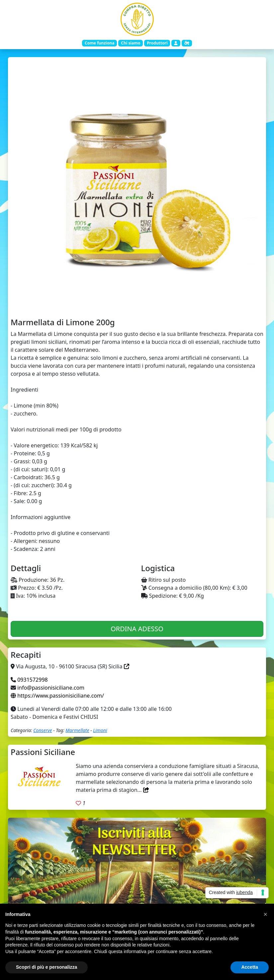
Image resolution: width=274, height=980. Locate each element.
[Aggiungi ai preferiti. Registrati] (78, 803)
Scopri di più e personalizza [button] (46, 967)
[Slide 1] (137, 303)
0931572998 (33, 680)
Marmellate (77, 730)
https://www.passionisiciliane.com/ (61, 696)
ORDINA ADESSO (137, 629)
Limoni (100, 730)
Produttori (157, 43)
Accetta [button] (250, 967)
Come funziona (99, 43)
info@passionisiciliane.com (51, 688)
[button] (265, 914)
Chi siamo (131, 43)
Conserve (43, 730)
